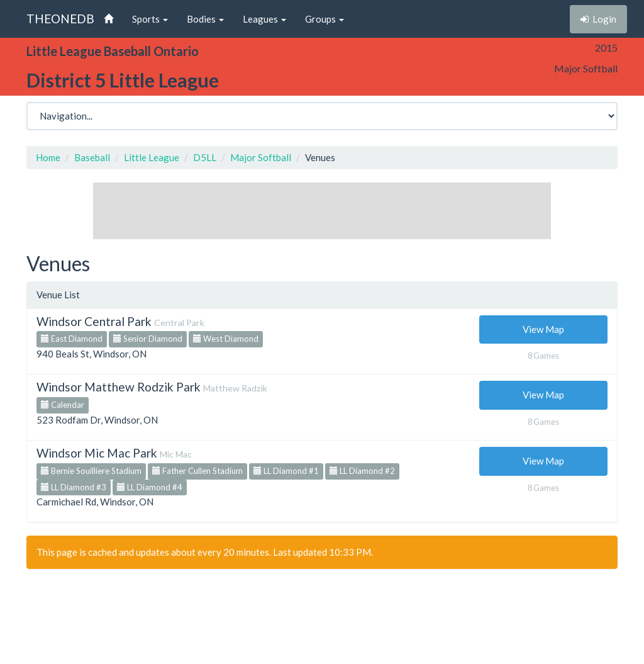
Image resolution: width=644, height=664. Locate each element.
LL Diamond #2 (362, 471)
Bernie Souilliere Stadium (91, 471)
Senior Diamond (148, 339)
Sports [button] (150, 19)
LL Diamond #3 (74, 487)
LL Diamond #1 (286, 471)
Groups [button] (325, 19)
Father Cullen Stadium (197, 471)
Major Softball (261, 157)
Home (48, 157)
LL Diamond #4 (150, 487)
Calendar (63, 405)
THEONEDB (60, 19)
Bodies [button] (205, 19)
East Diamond (72, 339)
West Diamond (226, 339)
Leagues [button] (264, 19)
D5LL (205, 157)
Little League (152, 157)
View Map (543, 329)
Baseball (92, 157)
